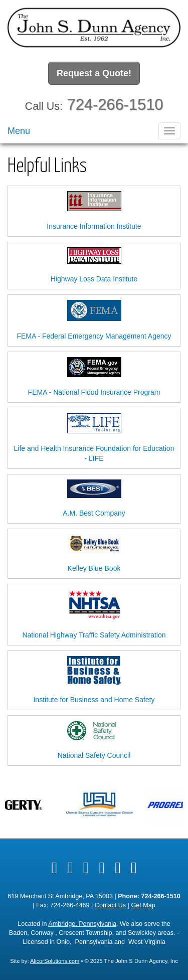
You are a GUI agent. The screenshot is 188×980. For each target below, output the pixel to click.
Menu (19, 131)
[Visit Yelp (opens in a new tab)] (102, 868)
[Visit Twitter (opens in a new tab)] (70, 868)
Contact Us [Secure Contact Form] (110, 905)
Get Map (143, 905)
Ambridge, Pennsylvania (82, 924)
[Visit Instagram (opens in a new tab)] (134, 868)
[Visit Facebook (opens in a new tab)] (54, 868)
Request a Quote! (94, 73)
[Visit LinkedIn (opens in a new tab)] (86, 868)
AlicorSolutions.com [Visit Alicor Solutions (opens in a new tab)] (55, 961)
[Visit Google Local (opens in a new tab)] (118, 868)
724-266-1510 (115, 105)
